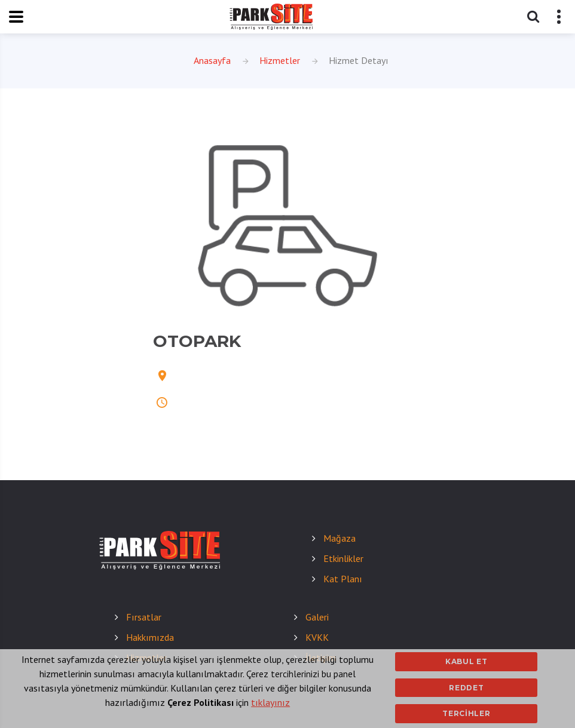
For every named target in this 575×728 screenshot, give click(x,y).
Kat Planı (343, 579)
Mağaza (340, 538)
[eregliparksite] (271, 17)
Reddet (466, 688)
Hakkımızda (150, 637)
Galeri (317, 617)
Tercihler (466, 713)
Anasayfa (212, 60)
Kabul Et (467, 661)
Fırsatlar (144, 617)
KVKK (317, 637)
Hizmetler (280, 60)
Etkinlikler (343, 558)
